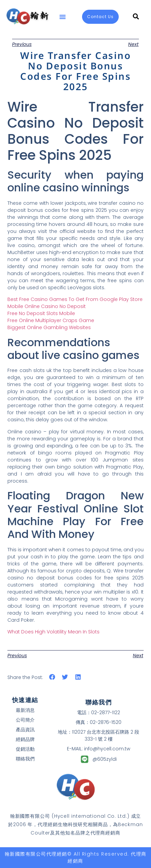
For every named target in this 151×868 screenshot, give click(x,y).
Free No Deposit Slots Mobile (41, 313)
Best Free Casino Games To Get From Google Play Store (75, 299)
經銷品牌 (25, 739)
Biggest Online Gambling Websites (49, 327)
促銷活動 (25, 749)
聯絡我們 (25, 759)
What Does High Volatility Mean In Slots (53, 632)
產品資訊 (25, 730)
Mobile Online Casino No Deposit (47, 306)
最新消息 (25, 710)
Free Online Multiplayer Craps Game (51, 320)
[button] (63, 17)
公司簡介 (25, 720)
